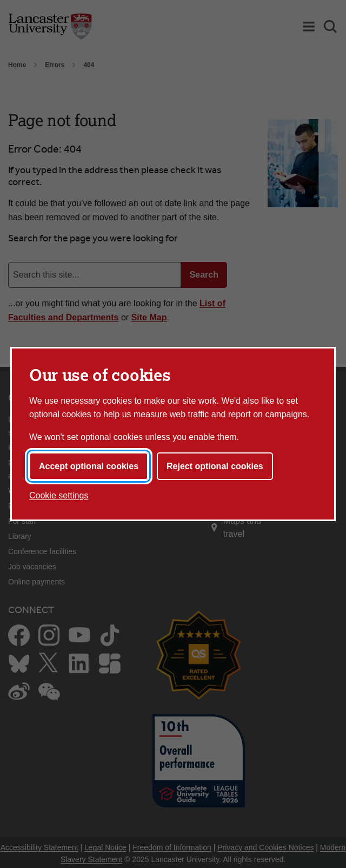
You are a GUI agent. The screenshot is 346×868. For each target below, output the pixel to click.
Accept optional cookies (89, 466)
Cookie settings (59, 495)
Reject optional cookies (215, 466)
